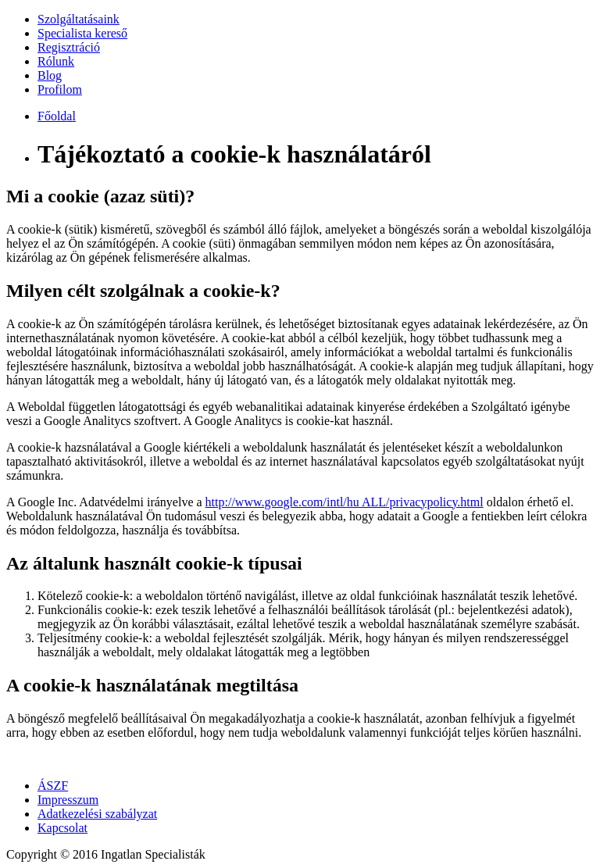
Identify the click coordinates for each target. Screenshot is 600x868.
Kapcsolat (62, 828)
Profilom (60, 89)
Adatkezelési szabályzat (97, 814)
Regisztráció (69, 47)
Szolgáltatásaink (79, 19)
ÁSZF (53, 786)
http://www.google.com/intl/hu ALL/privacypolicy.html (345, 502)
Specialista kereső (82, 33)
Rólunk (56, 61)
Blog (50, 75)
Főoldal (57, 116)
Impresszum (68, 800)
